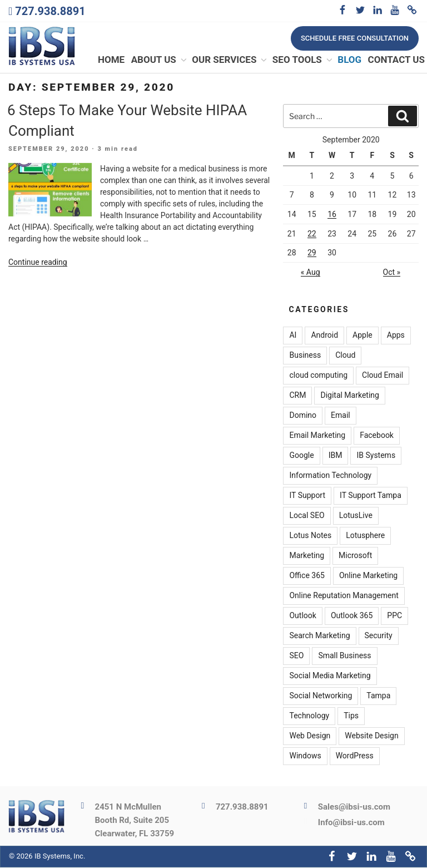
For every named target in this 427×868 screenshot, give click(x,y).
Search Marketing (319, 637)
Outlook (302, 617)
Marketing (307, 556)
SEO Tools (303, 61)
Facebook (377, 436)
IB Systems (376, 456)
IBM (336, 456)
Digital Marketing (349, 396)
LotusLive (356, 516)
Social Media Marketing (330, 677)
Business (305, 356)
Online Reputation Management (344, 596)
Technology (309, 717)
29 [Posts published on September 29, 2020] (312, 253)
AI (293, 336)
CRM (297, 396)
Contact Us (396, 61)
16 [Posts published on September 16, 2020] (332, 215)
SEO (296, 657)
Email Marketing (317, 436)
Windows (305, 757)
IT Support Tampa (371, 496)
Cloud (345, 356)
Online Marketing (368, 576)
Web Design (310, 737)
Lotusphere (365, 536)
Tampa (378, 697)
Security (379, 637)
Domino (303, 416)
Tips (351, 717)
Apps (396, 336)
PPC (394, 617)
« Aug (311, 273)
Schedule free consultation (355, 38)
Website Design (371, 737)
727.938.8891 (50, 11)
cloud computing (318, 376)
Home (111, 61)
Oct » (392, 273)
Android (324, 336)
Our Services (230, 61)
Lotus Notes (310, 536)
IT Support (307, 496)
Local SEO (307, 516)
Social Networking (321, 697)
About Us (160, 61)
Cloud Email (383, 376)
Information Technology (330, 476)
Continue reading (38, 263)
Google (301, 456)
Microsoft (355, 556)
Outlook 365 (352, 617)
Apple (363, 336)
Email (341, 416)
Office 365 (307, 576)
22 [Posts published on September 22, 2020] (312, 234)
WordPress (355, 757)
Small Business (344, 657)
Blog (349, 61)
